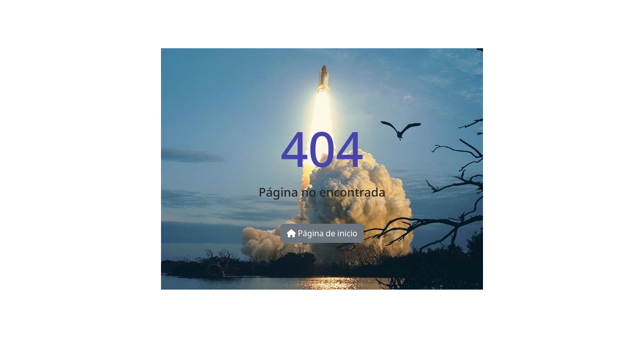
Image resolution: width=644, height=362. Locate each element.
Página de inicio (322, 233)
